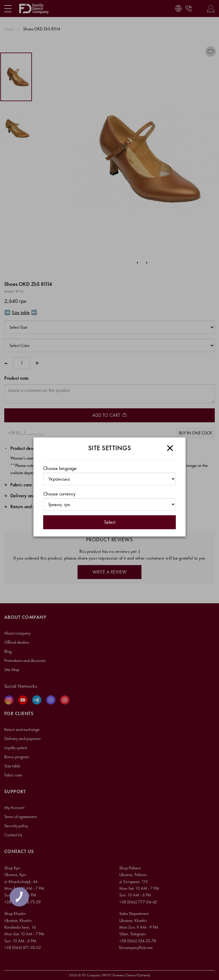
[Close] (170, 448)
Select (110, 522)
